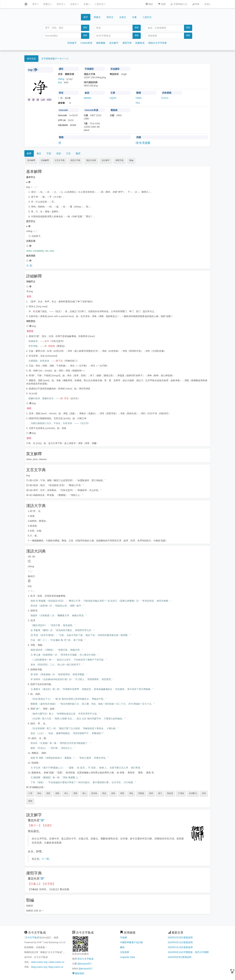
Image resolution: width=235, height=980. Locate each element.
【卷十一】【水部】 (40, 825)
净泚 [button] (104, 793)
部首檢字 (72, 43)
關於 (149, 4)
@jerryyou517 (84, 964)
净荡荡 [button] (141, 793)
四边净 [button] (170, 793)
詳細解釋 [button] (45, 160)
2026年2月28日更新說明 (180, 937)
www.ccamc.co (57, 962)
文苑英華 (125, 952)
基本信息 (31, 59)
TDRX (139, 98)
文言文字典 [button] (60, 160)
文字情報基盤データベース (55, 59)
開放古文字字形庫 (158, 43)
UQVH (113, 98)
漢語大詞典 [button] (91, 160)
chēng (61, 79)
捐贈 (162, 4)
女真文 (74, 4)
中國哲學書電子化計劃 (131, 942)
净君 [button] (48, 793)
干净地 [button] (181, 793)
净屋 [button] (75, 793)
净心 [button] (84, 793)
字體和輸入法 (179, 4)
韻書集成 (140, 43)
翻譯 (78, 153)
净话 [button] (151, 793)
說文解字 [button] (106, 160)
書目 (39, 153)
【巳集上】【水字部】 (42, 884)
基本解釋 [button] (31, 160)
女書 (87, 4)
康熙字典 (127, 43)
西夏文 (48, 4)
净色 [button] (131, 793)
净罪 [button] (122, 793)
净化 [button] (39, 793)
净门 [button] (160, 793)
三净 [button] (30, 793)
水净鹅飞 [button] (193, 793)
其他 (208, 4)
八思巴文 (100, 4)
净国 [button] (57, 793)
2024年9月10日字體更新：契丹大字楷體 (188, 952)
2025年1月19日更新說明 (180, 947)
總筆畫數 (101, 43)
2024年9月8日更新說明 (180, 957)
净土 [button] (66, 793)
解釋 (29, 153)
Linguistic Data (127, 957)
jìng (60, 82)
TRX (138, 103)
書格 (122, 947)
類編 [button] (131, 160)
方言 (68, 153)
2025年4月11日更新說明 (180, 942)
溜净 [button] (30, 801)
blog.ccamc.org (39, 967)
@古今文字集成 (85, 959)
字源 (49, 153)
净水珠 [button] (94, 793)
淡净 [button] (204, 793)
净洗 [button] (113, 793)
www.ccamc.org (39, 962)
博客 (196, 4)
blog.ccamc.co (56, 967)
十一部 (45, 859)
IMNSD (88, 98)
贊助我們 (78, 973)
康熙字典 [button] (119, 160)
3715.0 (165, 98)
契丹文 (61, 4)
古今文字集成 (32, 937)
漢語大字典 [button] (75, 160)
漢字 (35, 4)
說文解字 (114, 43)
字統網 (123, 937)
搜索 (85, 27)
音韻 (59, 153)
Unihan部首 (86, 43)
